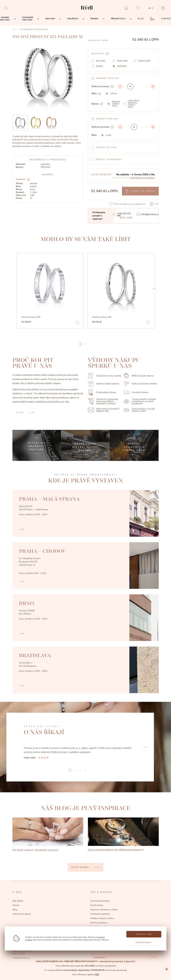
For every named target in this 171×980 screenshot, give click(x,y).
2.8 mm (114, 94)
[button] (154, 289)
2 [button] (91, 344)
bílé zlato (101, 61)
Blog (15, 910)
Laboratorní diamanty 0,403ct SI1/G (133, 104)
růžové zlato (144, 61)
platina (100, 66)
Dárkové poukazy (99, 923)
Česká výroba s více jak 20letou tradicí (139, 410)
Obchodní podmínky (100, 901)
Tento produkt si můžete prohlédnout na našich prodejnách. (140, 401)
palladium (122, 66)
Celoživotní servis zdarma (105, 376)
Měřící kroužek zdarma (138, 376)
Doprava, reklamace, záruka (104, 910)
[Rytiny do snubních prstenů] (37, 445)
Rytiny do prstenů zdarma (140, 384)
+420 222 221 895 (122, 215)
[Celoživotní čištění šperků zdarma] (85, 445)
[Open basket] (164, 8)
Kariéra (16, 905)
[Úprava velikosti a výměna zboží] (134, 445)
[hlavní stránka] (87, 11)
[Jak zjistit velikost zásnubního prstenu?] (48, 835)
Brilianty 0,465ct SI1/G (116, 104)
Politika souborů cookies (102, 918)
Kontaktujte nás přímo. (143, 178)
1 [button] (86, 344)
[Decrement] (120, 86)
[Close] (167, 969)
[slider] (130, 86)
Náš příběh (18, 901)
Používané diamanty (100, 914)
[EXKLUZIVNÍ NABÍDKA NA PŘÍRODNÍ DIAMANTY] (123, 835)
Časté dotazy (97, 905)
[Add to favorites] (77, 323)
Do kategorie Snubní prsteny (30, 29)
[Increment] (153, 86)
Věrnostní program (22, 914)
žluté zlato (122, 61)
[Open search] (7, 8)
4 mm (108, 135)
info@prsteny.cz (148, 214)
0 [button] (81, 344)
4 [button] (90, 770)
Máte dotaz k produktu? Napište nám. (104, 410)
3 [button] (85, 770)
